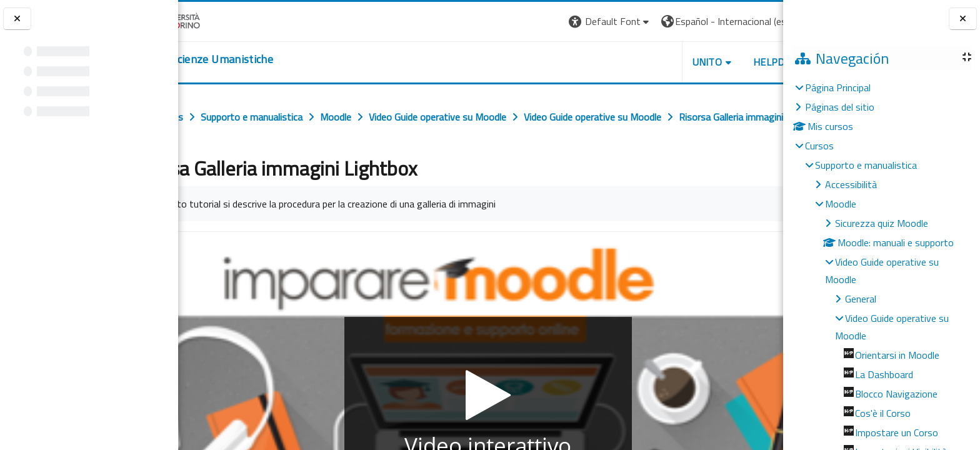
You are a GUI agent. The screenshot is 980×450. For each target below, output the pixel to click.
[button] (540, 22)
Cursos (819, 146)
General (861, 299)
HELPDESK (707, 62)
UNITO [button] (637, 62)
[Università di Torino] (217, 20)
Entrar (760, 21)
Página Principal (838, 87)
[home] (255, 59)
